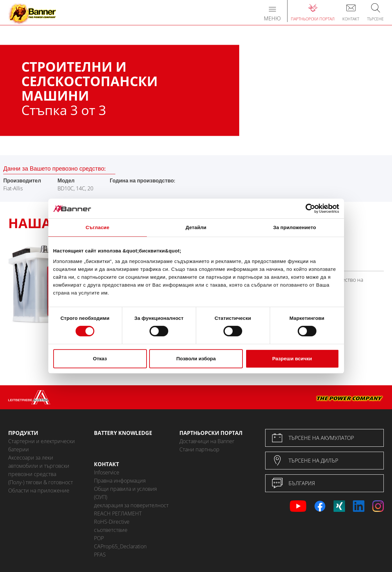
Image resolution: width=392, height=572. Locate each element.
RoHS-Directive (112, 522)
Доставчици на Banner (207, 441)
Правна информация (120, 481)
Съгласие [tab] (97, 227)
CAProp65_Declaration (120, 546)
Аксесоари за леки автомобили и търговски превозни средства (39, 466)
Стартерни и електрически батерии (42, 445)
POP (99, 538)
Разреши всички (292, 358)
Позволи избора (196, 358)
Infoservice (107, 472)
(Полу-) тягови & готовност (41, 482)
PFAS (100, 555)
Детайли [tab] (196, 227)
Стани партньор (199, 449)
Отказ (100, 358)
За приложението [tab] (295, 227)
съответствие (111, 530)
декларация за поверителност (131, 505)
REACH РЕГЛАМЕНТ (118, 513)
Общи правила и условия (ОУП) (125, 493)
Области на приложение (39, 490)
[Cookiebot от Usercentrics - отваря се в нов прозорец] (310, 208)
